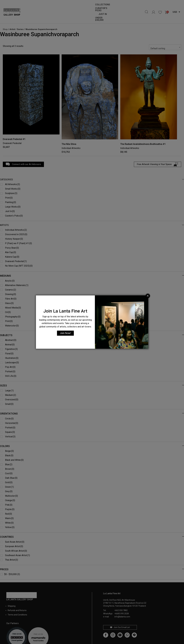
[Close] (148, 296)
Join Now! (65, 333)
